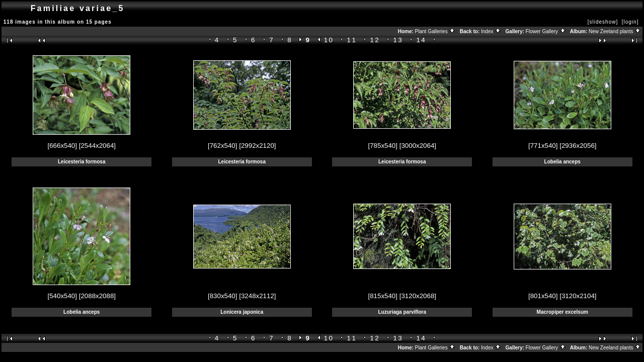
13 (398, 40)
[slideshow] (603, 22)
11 (352, 40)
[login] (630, 22)
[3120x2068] (418, 296)
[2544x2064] (97, 146)
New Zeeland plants (615, 31)
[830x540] (223, 296)
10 (329, 40)
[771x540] (543, 146)
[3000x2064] (418, 146)
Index (491, 31)
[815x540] (383, 296)
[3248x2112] (257, 296)
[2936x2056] (578, 146)
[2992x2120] (257, 146)
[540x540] (62, 296)
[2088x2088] (97, 296)
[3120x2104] (578, 296)
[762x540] (223, 146)
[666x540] (62, 146)
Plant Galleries (435, 31)
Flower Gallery (546, 31)
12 (375, 40)
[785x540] (383, 146)
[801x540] (543, 296)
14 (421, 40)
